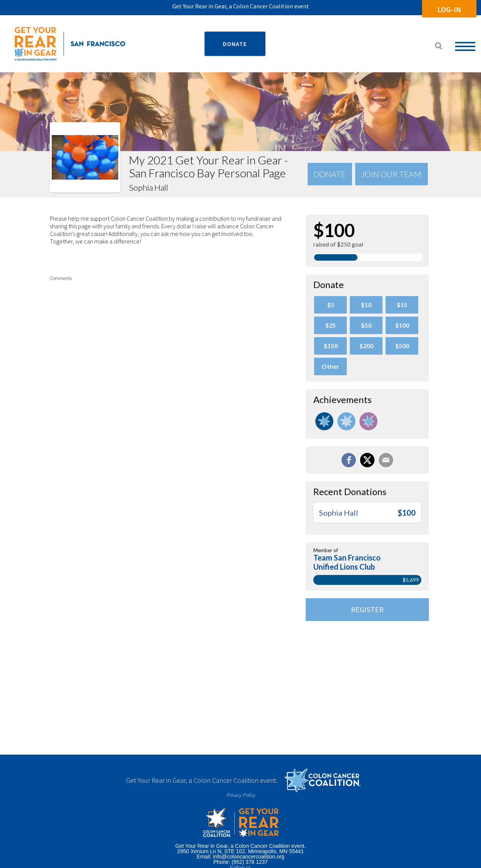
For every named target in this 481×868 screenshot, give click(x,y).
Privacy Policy (241, 795)
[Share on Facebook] (349, 460)
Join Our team (391, 174)
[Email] (386, 460)
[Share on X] (367, 460)
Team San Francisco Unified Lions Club (347, 562)
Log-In (449, 9)
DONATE (235, 44)
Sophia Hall (339, 513)
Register (367, 609)
